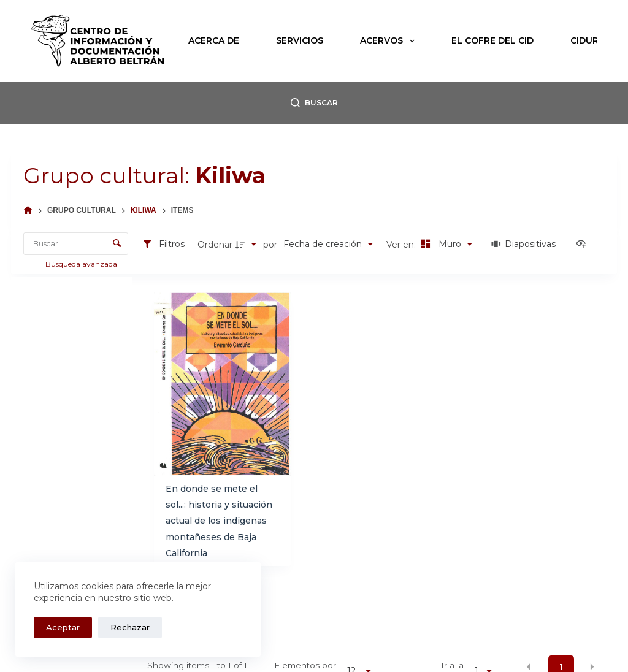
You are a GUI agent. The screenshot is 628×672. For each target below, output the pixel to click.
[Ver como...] (584, 245)
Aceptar (63, 627)
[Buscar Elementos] (76, 244)
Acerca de (214, 40)
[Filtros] (163, 245)
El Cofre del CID (492, 40)
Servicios (300, 40)
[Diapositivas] (524, 245)
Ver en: (402, 245)
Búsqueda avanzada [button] (82, 264)
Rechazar (130, 627)
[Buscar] (314, 103)
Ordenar (215, 245)
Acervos (390, 41)
